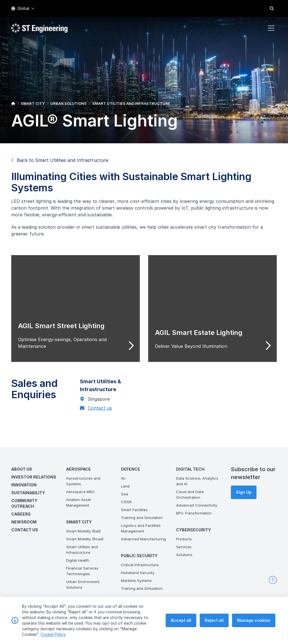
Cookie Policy (53, 634)
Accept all (181, 620)
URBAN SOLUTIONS (68, 103)
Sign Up (244, 492)
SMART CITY (33, 103)
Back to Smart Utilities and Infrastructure (60, 160)
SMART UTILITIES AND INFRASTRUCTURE (131, 103)
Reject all (214, 620)
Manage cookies (254, 620)
